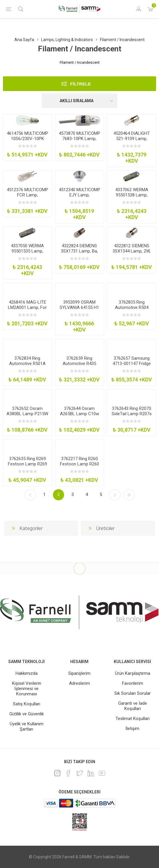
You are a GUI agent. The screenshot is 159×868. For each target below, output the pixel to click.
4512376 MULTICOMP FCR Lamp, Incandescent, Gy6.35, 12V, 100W (27, 198)
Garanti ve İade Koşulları (133, 706)
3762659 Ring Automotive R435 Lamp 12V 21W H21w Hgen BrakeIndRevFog (79, 366)
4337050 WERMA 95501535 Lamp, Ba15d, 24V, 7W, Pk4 (27, 251)
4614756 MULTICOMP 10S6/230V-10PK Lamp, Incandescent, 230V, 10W (27, 141)
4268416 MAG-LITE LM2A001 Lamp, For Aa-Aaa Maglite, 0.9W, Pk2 (27, 310)
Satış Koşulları (27, 704)
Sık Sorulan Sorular (133, 693)
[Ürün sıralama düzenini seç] (79, 101)
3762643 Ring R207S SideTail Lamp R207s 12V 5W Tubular (132, 414)
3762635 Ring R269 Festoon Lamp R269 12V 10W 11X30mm (27, 464)
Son (129, 495)
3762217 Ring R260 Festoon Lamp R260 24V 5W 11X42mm (79, 464)
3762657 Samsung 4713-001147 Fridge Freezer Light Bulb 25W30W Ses (132, 366)
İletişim (132, 729)
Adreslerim (79, 683)
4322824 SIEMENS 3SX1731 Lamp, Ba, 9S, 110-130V (79, 251)
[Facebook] (68, 773)
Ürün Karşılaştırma (133, 673)
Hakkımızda (27, 673)
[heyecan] (80, 773)
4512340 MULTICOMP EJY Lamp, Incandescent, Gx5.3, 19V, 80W (79, 198)
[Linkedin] (91, 773)
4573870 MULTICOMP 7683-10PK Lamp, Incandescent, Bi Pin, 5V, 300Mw (79, 141)
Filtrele (81, 84)
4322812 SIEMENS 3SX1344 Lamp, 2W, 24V (132, 251)
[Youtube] (102, 773)
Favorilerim (133, 683)
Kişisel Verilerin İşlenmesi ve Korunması (27, 689)
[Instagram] (57, 773)
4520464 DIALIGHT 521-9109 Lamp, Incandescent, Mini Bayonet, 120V (132, 141)
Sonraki (115, 495)
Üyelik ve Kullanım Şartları (27, 726)
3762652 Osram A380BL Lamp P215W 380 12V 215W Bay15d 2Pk (27, 416)
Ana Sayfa (24, 40)
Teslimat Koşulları (133, 719)
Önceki (30, 495)
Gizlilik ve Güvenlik (27, 714)
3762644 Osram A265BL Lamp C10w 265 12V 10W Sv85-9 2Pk (79, 416)
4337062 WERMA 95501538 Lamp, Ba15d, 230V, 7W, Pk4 (132, 195)
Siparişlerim (79, 673)
